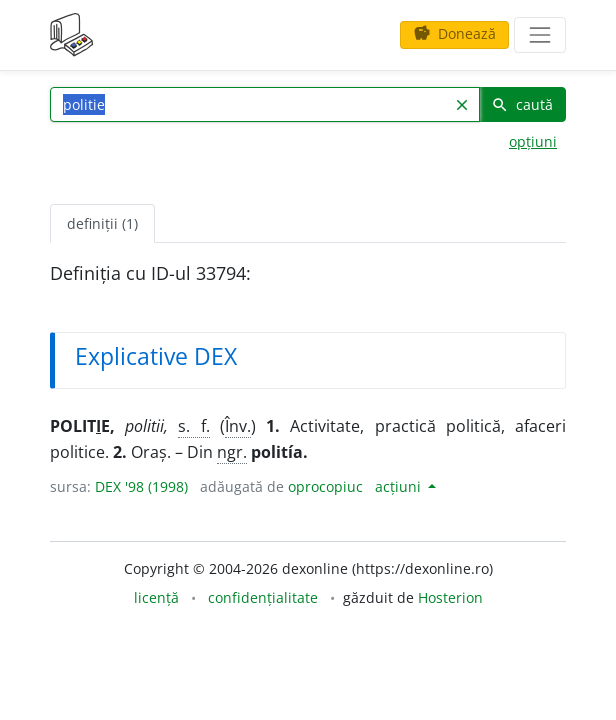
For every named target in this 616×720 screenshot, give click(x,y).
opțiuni (533, 141)
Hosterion (450, 597)
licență (156, 597)
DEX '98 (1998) (141, 486)
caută (522, 104)
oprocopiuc (325, 486)
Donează (454, 33)
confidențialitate (263, 597)
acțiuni (400, 486)
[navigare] (540, 35)
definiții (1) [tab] (102, 223)
